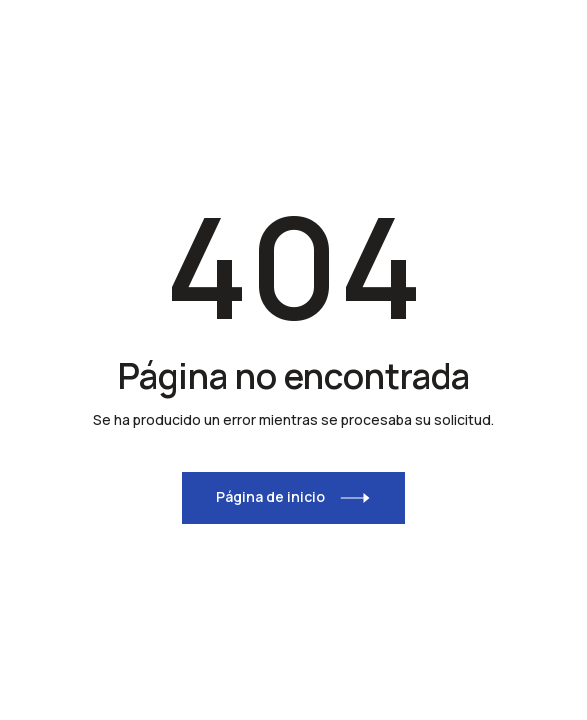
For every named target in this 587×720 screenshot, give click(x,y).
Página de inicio (270, 496)
